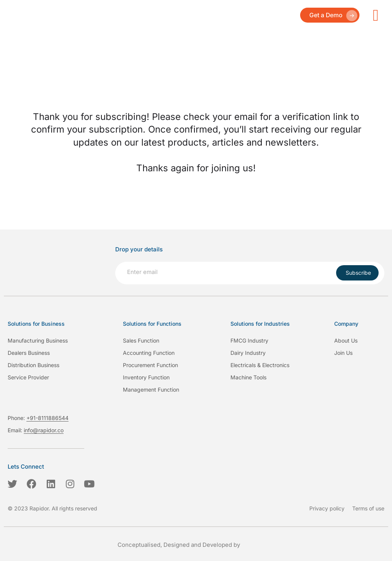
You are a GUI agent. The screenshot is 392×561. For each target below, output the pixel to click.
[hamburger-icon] (376, 15)
